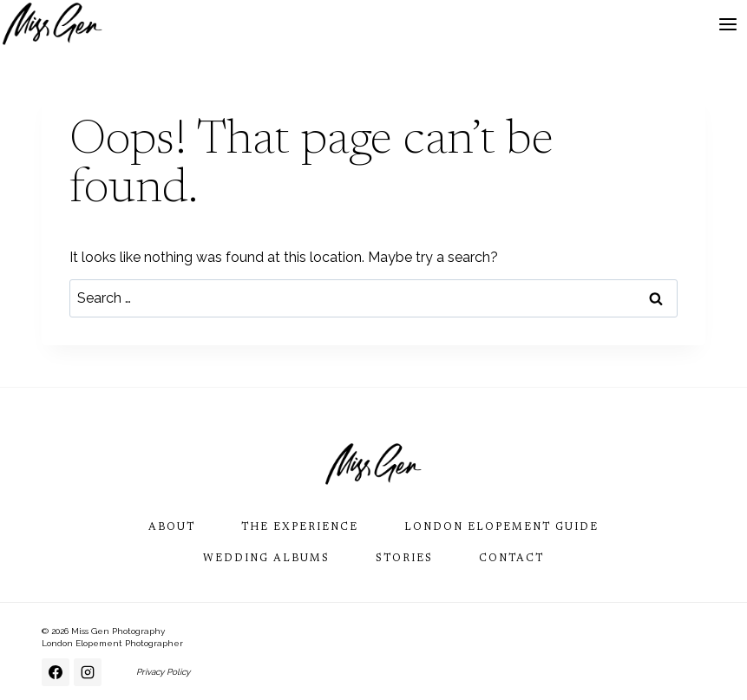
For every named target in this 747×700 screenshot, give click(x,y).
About (172, 527)
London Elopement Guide (501, 527)
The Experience (300, 527)
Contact (511, 559)
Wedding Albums (266, 559)
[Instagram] (88, 672)
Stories (404, 559)
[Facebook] (56, 672)
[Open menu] (727, 24)
